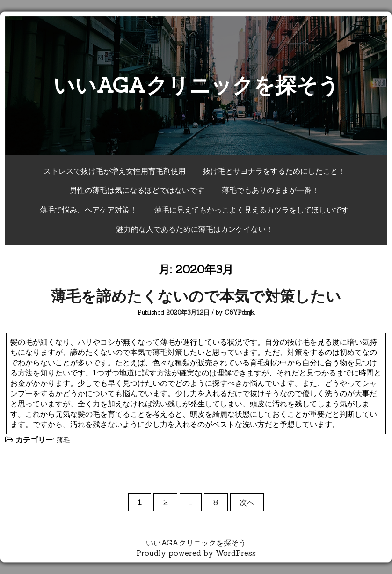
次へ (247, 502)
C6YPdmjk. (240, 313)
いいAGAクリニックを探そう (196, 85)
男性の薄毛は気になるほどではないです (137, 190)
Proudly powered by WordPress (196, 553)
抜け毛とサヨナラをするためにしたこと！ (274, 171)
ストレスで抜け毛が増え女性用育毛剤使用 (115, 171)
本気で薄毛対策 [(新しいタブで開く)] (156, 352)
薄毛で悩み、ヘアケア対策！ (88, 210)
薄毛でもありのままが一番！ (270, 190)
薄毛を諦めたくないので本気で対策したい (196, 296)
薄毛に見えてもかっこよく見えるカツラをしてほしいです (252, 210)
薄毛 (63, 440)
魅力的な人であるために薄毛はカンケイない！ (195, 229)
